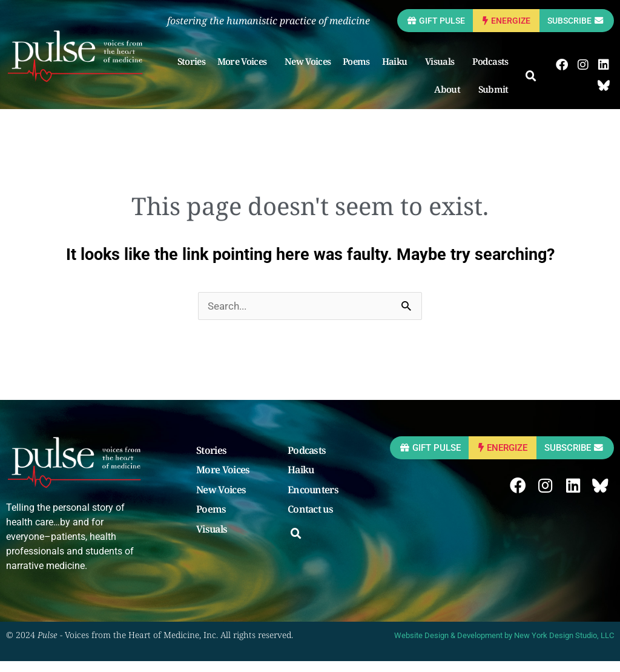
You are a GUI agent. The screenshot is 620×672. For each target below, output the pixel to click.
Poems (360, 72)
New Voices (311, 72)
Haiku (401, 72)
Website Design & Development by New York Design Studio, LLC (504, 646)
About (454, 100)
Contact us (310, 521)
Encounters (313, 502)
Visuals (446, 72)
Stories (195, 72)
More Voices (249, 72)
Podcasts (494, 72)
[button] (535, 87)
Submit (500, 100)
